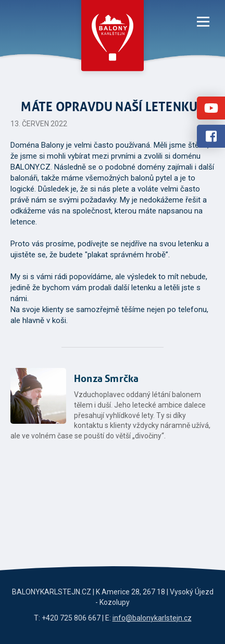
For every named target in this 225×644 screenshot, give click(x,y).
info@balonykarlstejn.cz (152, 618)
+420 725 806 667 (71, 618)
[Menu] (203, 21)
